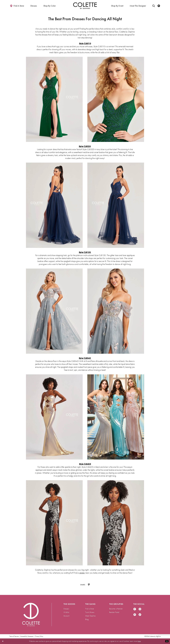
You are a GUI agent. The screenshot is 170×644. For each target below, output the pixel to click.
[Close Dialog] (3, 641)
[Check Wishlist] (159, 6)
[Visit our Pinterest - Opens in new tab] (135, 615)
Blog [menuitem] (87, 619)
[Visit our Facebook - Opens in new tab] (135, 609)
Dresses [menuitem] (66, 609)
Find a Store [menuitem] (90, 609)
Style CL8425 (85, 464)
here (139, 641)
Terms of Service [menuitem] (14, 636)
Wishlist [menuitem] (66, 612)
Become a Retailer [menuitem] (116, 609)
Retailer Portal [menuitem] (114, 612)
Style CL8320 (85, 146)
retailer (82, 573)
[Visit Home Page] (85, 6)
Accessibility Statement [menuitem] (27, 636)
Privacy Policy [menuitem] (39, 636)
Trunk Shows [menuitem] (90, 612)
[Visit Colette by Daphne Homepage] (31, 615)
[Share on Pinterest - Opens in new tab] (89, 585)
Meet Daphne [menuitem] (90, 616)
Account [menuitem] (66, 616)
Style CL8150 (85, 252)
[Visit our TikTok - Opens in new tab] (140, 615)
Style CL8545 (85, 358)
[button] (34, 6)
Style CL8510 (85, 43)
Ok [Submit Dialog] (166, 641)
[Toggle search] (154, 6)
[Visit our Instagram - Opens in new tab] (140, 609)
